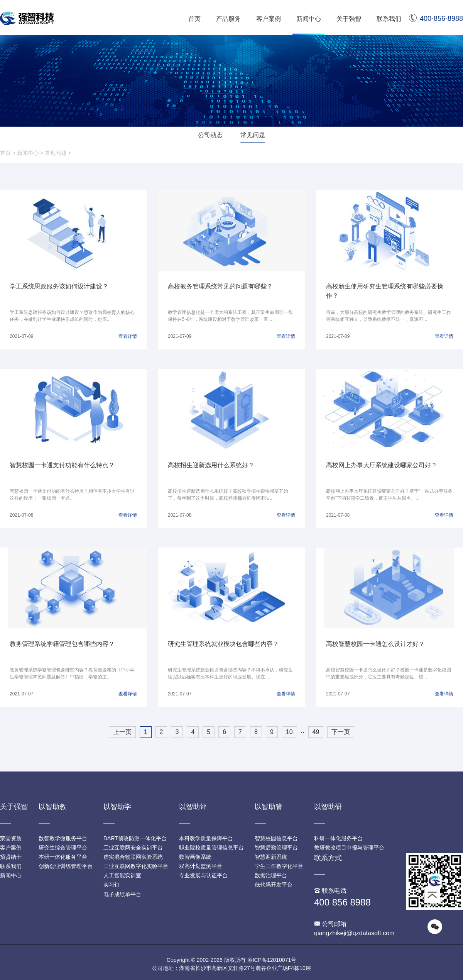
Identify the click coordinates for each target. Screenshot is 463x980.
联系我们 (389, 19)
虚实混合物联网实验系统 (133, 857)
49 (316, 732)
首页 (194, 19)
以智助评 (193, 807)
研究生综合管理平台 (63, 848)
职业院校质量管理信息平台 (211, 848)
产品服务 (228, 19)
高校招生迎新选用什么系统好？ (211, 465)
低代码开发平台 (274, 885)
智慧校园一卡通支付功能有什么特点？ (62, 465)
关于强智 (349, 19)
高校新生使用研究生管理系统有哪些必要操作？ (385, 291)
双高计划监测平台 (201, 866)
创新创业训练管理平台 (66, 866)
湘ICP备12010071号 (272, 960)
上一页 (122, 732)
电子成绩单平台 (122, 894)
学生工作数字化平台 (279, 866)
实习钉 (112, 885)
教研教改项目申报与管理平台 (349, 848)
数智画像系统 (195, 857)
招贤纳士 (11, 857)
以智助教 (52, 807)
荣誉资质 (11, 838)
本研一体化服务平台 (63, 857)
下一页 (341, 732)
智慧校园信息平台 (276, 838)
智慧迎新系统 (271, 857)
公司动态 (210, 135)
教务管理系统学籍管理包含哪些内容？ (62, 644)
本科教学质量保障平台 (206, 838)
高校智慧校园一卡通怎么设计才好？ (375, 644)
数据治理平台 (271, 875)
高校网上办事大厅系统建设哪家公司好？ (382, 465)
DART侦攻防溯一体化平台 (135, 838)
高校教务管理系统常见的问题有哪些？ (220, 286)
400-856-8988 (436, 19)
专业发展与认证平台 (203, 875)
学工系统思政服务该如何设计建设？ (59, 286)
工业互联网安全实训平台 (133, 848)
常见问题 (253, 135)
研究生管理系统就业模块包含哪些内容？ (223, 644)
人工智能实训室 (122, 875)
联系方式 (328, 858)
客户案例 (269, 19)
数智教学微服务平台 (63, 838)
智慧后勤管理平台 (276, 848)
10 (289, 732)
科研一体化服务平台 (338, 838)
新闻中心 (309, 19)
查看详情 (128, 336)
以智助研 (328, 807)
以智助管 (269, 807)
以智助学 (117, 807)
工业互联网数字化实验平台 (136, 866)
